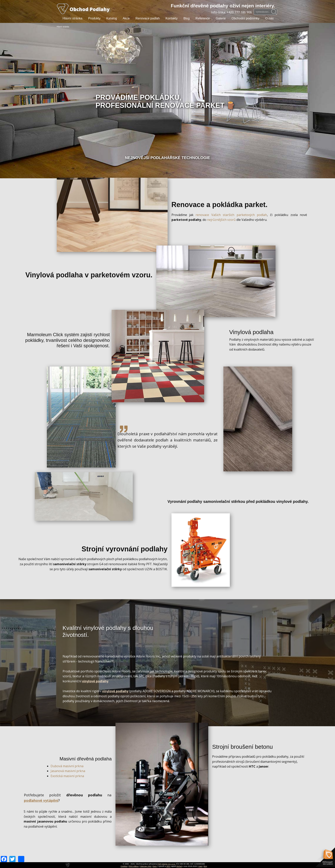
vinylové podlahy (95, 681)
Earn (155, 866)
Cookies (124, 866)
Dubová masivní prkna (67, 766)
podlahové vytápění (41, 800)
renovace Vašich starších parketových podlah (231, 215)
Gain (200, 866)
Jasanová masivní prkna (68, 771)
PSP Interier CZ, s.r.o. (167, 864)
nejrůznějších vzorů (221, 220)
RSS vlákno (134, 866)
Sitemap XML (146, 866)
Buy (205, 866)
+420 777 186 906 (239, 12)
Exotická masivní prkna (67, 776)
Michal (179, 866)
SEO (168, 866)
